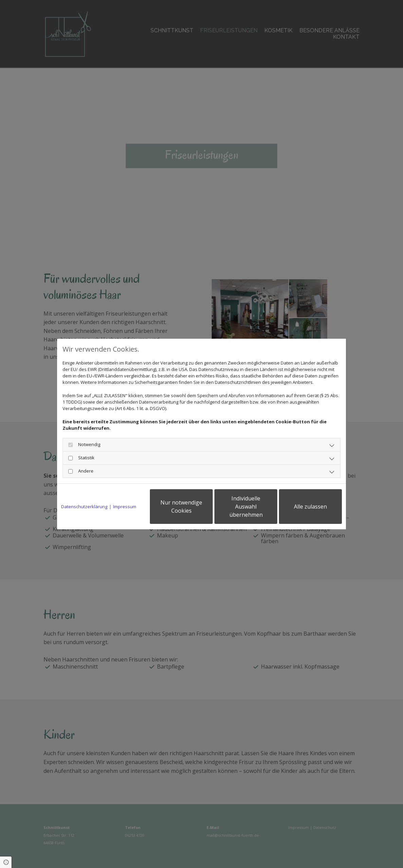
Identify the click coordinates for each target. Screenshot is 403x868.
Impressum (125, 507)
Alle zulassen (310, 507)
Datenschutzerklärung (84, 507)
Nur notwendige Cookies (181, 507)
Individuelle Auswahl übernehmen (246, 507)
